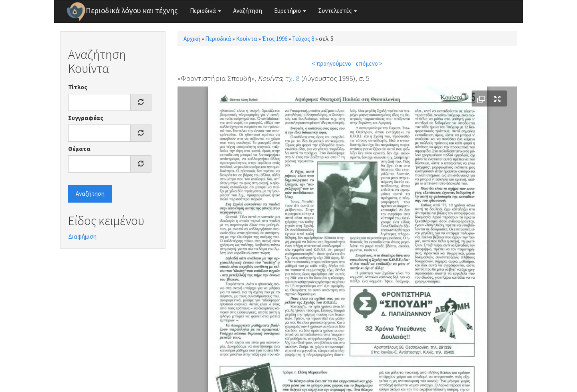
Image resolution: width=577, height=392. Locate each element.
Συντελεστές (338, 11)
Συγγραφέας (86, 118)
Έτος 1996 (275, 39)
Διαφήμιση (82, 236)
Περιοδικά (206, 11)
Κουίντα (247, 39)
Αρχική (192, 39)
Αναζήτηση (248, 11)
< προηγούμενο (331, 63)
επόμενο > (369, 63)
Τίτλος (78, 87)
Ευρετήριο (290, 11)
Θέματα (79, 149)
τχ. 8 (292, 78)
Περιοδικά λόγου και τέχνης (132, 10)
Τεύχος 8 (303, 39)
